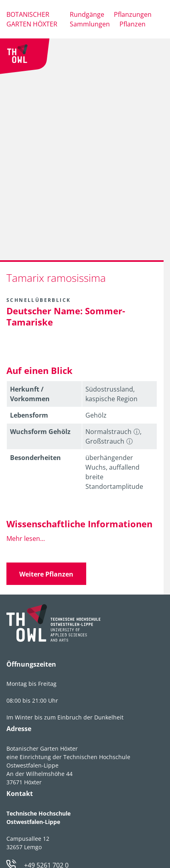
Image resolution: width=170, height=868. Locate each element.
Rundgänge (87, 14)
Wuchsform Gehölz (40, 432)
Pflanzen (133, 24)
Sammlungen (90, 24)
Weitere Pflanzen (46, 574)
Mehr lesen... (26, 538)
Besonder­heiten (35, 458)
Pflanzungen (133, 14)
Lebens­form (29, 415)
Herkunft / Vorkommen (30, 394)
